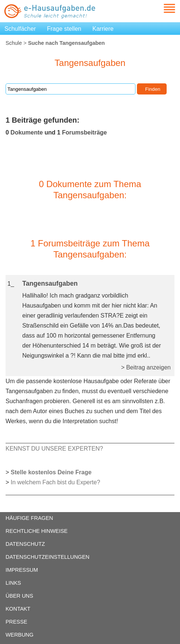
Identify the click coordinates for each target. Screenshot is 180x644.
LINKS (13, 583)
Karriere (103, 29)
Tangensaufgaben (50, 283)
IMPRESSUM (22, 570)
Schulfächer (20, 29)
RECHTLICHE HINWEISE (37, 531)
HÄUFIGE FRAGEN (29, 518)
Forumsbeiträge (84, 132)
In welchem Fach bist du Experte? (55, 482)
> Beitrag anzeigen (146, 367)
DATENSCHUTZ (25, 544)
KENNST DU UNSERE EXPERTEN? (54, 449)
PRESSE (16, 622)
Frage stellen (64, 29)
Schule (14, 43)
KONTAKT (18, 609)
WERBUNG (19, 635)
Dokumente (27, 132)
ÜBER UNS (19, 596)
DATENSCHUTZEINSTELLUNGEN (48, 557)
